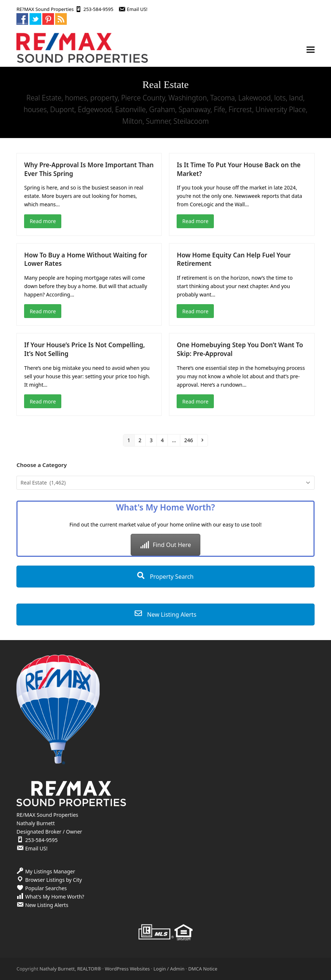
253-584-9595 (99, 9)
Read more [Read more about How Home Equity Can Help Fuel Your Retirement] (196, 311)
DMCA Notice (203, 969)
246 (190, 440)
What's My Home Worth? (55, 897)
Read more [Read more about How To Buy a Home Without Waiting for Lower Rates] (43, 311)
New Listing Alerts (165, 615)
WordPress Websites (127, 969)
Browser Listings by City (54, 880)
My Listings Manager (50, 871)
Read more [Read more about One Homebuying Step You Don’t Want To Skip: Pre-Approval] (196, 401)
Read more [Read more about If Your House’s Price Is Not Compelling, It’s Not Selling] (43, 401)
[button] (311, 50)
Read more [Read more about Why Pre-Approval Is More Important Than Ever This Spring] (43, 221)
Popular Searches (46, 888)
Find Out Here (166, 545)
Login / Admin (169, 969)
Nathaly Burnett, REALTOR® (70, 969)
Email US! (137, 9)
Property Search (165, 577)
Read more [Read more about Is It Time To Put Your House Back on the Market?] (196, 221)
